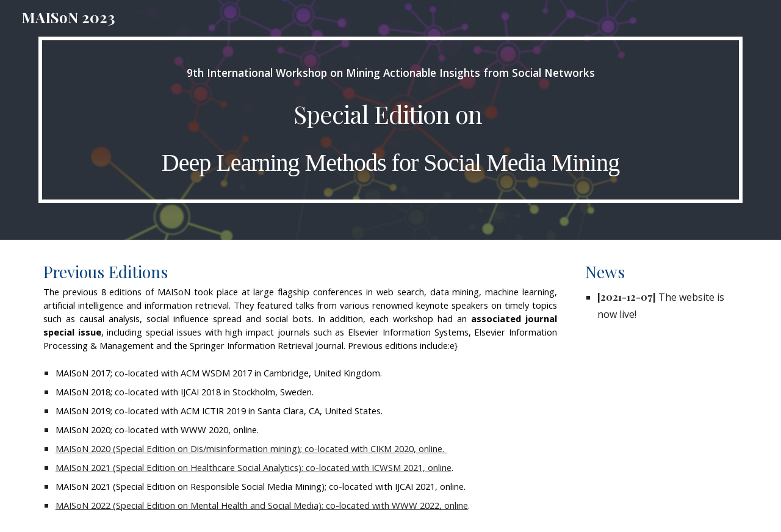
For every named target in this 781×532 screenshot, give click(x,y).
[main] (390, 120)
